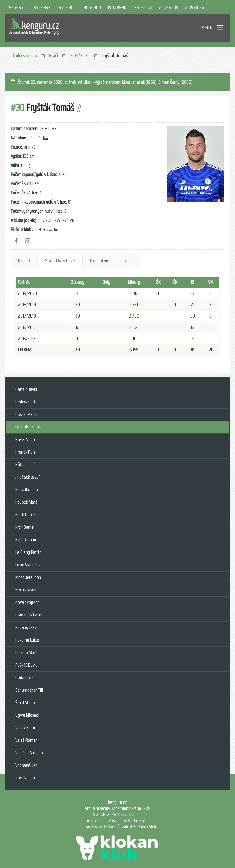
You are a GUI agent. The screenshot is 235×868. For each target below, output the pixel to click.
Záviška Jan (25, 778)
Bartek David (26, 389)
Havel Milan (25, 439)
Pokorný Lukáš (28, 640)
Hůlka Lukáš (25, 464)
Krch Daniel (25, 527)
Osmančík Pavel (29, 615)
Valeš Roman (26, 740)
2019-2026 (195, 7)
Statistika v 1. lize (60, 261)
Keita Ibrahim (27, 489)
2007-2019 (169, 7)
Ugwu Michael (27, 715)
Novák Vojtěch (27, 602)
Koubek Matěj (27, 502)
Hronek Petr (25, 452)
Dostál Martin (27, 414)
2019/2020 (80, 56)
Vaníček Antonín (29, 753)
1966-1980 (92, 7)
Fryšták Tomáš (28, 427)
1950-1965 (67, 7)
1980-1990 (117, 7)
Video (129, 261)
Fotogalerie (100, 261)
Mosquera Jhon (28, 577)
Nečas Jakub (26, 590)
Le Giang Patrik (28, 552)
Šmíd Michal (26, 702)
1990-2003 (143, 7)
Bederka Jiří (25, 402)
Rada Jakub (25, 677)
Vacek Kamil (26, 728)
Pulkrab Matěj (27, 652)
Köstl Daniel (26, 515)
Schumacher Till (29, 690)
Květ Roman (26, 540)
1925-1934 (17, 7)
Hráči (53, 56)
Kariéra (24, 261)
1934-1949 (42, 7)
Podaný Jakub (27, 627)
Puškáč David (26, 665)
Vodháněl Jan (26, 765)
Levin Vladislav (28, 565)
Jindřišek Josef (28, 477)
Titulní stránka (24, 56)
